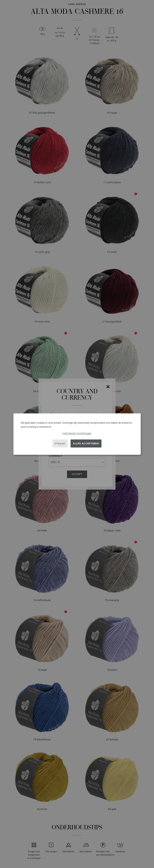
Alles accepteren (86, 443)
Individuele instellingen (77, 433)
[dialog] (77, 434)
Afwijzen (60, 443)
